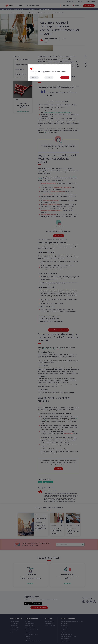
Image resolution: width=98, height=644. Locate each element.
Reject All (34, 78)
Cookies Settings (49, 78)
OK (65, 78)
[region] (49, 73)
